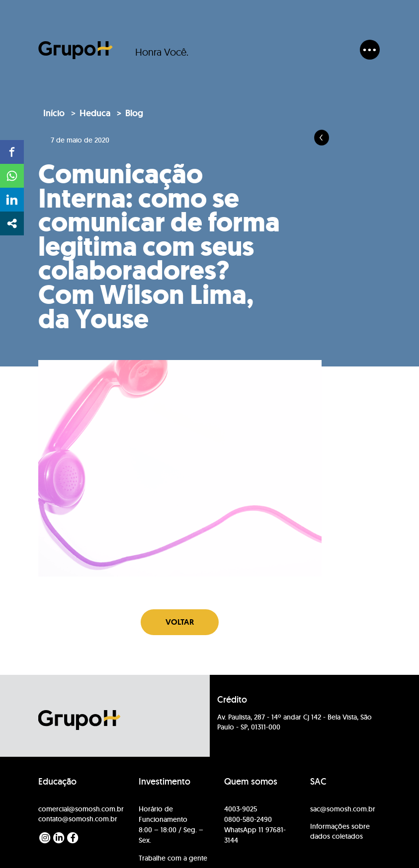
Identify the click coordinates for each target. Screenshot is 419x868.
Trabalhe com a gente (173, 858)
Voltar (180, 622)
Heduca (95, 113)
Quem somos (251, 782)
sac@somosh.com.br (343, 809)
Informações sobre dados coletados (340, 831)
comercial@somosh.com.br (81, 809)
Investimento (165, 782)
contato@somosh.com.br (78, 819)
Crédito (232, 700)
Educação (57, 782)
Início (54, 113)
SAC (318, 782)
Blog (134, 113)
